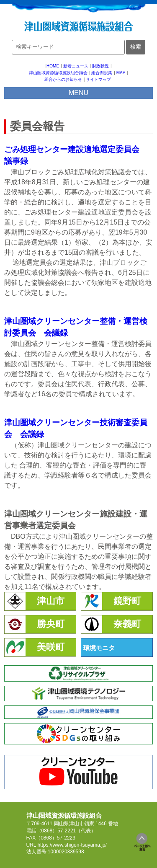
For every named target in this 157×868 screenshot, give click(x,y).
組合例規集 (102, 73)
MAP (121, 73)
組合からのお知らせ (63, 79)
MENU (78, 93)
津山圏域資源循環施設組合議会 (58, 73)
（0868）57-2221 (56, 831)
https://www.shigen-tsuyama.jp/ (72, 845)
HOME (53, 66)
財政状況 (100, 66)
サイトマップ (98, 79)
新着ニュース (76, 66)
